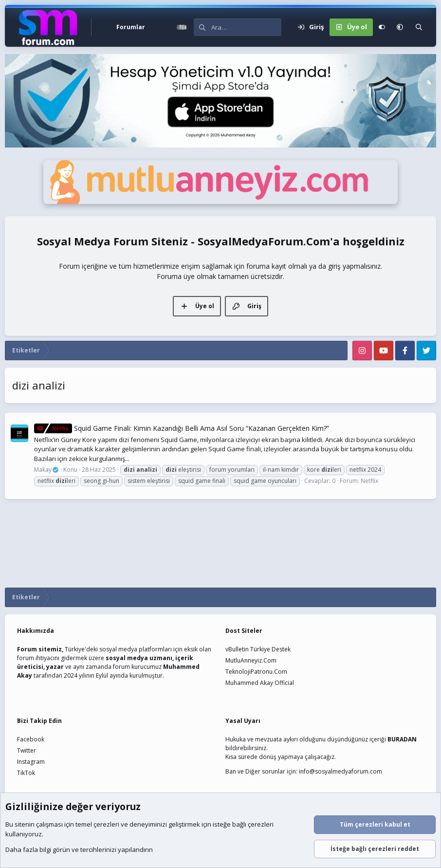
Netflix (369, 481)
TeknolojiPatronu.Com (256, 672)
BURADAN (402, 739)
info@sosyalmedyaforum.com (340, 771)
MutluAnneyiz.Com (251, 660)
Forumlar (131, 27)
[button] (156, 27)
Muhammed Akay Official (260, 683)
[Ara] (246, 27)
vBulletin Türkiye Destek (258, 649)
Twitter (27, 750)
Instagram (31, 762)
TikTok (26, 773)
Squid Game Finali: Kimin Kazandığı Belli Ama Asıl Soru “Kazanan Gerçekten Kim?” (182, 428)
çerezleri (106, 825)
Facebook (31, 739)
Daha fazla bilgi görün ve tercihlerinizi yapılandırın (79, 850)
